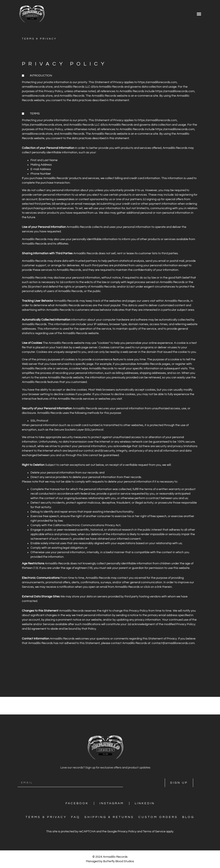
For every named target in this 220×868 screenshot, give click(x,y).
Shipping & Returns (109, 817)
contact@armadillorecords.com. (173, 643)
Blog (188, 817)
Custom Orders (158, 817)
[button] (199, 14)
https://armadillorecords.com (157, 82)
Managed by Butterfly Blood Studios (110, 861)
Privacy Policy (127, 831)
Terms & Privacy (46, 817)
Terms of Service (154, 831)
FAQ (76, 817)
